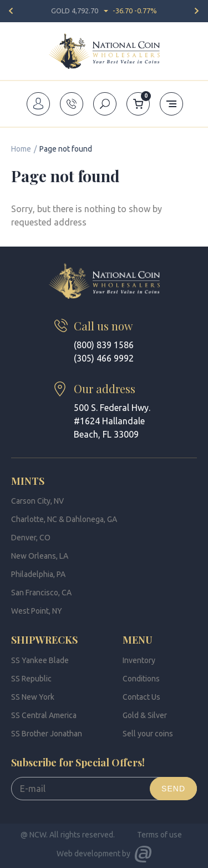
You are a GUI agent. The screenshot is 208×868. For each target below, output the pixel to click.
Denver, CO (31, 538)
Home (21, 149)
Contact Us (141, 697)
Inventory (139, 660)
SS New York (33, 697)
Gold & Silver (145, 715)
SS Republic (31, 679)
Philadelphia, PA (38, 574)
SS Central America (44, 715)
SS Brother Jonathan (47, 734)
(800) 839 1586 (104, 345)
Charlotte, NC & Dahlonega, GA (64, 519)
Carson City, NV (37, 501)
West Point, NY (37, 611)
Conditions (141, 679)
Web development (88, 854)
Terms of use (159, 835)
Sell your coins (148, 734)
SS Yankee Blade (40, 660)
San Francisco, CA (41, 593)
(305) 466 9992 (104, 358)
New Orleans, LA (40, 556)
